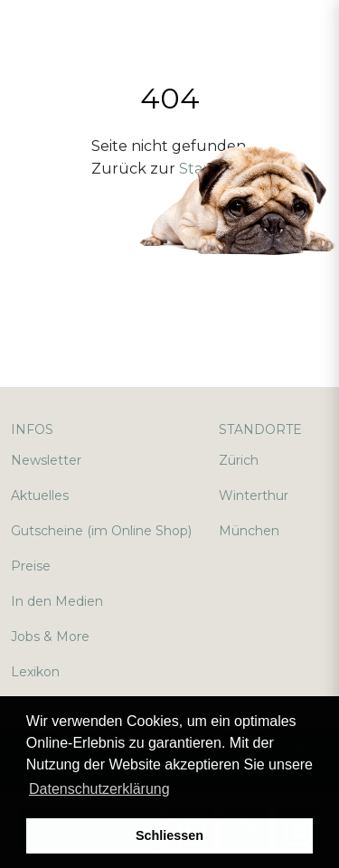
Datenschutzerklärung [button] (99, 789)
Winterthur (254, 495)
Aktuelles (40, 495)
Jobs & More (50, 637)
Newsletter (46, 460)
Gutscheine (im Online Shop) (101, 531)
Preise (31, 566)
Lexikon (35, 672)
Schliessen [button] (169, 835)
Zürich (239, 460)
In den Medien (57, 601)
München (249, 531)
